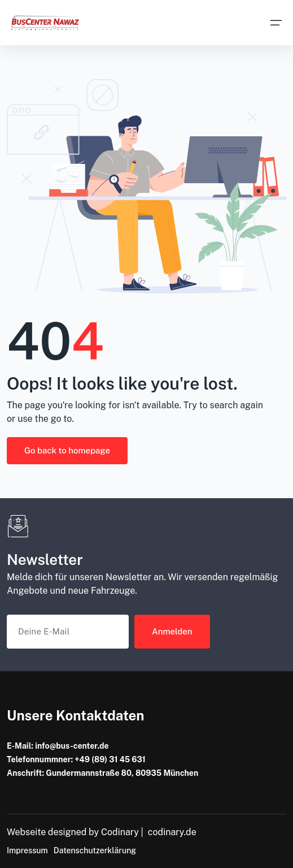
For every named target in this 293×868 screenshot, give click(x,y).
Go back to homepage (67, 450)
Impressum (27, 850)
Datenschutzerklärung (95, 850)
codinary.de (172, 832)
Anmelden (172, 631)
